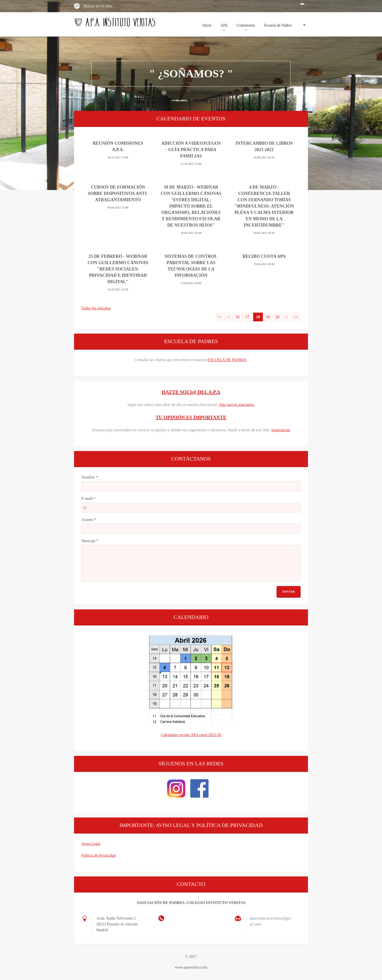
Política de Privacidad (98, 855)
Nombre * (90, 477)
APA (224, 27)
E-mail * (88, 498)
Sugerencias (281, 430)
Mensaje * (90, 541)
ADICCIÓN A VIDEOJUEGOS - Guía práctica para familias (191, 150)
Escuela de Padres (278, 25)
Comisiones (246, 27)
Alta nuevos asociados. (237, 405)
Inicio (207, 25)
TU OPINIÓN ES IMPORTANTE (191, 417)
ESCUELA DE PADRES (227, 360)
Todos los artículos (96, 308)
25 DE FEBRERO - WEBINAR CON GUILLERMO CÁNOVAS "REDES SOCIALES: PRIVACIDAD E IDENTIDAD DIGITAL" (118, 269)
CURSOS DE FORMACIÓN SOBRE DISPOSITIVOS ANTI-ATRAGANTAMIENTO (118, 193)
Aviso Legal (91, 844)
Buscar (77, 6)
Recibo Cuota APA (264, 256)
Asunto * (89, 520)
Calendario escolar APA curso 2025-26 (191, 735)
